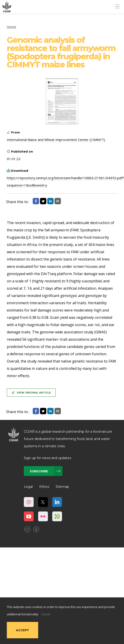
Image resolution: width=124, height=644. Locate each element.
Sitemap (62, 487)
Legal (28, 487)
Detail (46, 614)
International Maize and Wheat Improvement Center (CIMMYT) (56, 140)
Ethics (44, 487)
